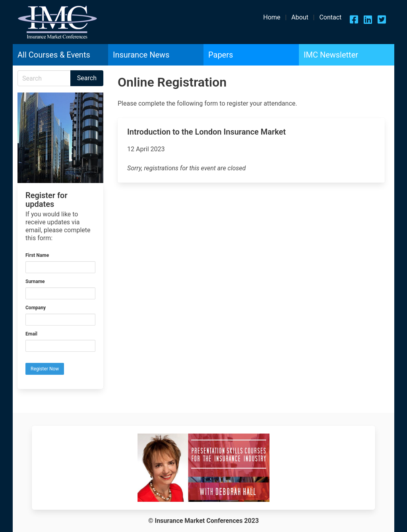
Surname (35, 281)
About (300, 17)
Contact (330, 17)
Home (272, 17)
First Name (37, 255)
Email (31, 334)
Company (36, 308)
